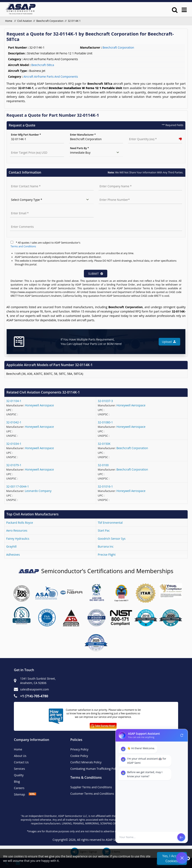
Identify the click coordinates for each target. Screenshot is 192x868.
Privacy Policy (79, 749)
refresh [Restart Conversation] (182, 735)
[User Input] (147, 837)
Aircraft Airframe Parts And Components (51, 77)
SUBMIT (96, 274)
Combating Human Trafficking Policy (95, 769)
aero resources (17, 530)
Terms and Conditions (23, 246)
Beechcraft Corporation (50, 21)
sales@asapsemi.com (34, 689)
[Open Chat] (182, 858)
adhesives (13, 555)
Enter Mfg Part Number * (26, 135)
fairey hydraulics (18, 539)
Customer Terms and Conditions (92, 794)
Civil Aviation (25, 21)
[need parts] (96, 153)
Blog (17, 782)
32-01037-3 (105, 401)
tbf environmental (110, 523)
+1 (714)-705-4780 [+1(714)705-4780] (34, 696)
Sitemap (21, 794)
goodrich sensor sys (112, 539)
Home (18, 749)
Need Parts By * (79, 148)
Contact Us (21, 762)
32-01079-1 (14, 465)
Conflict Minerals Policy (86, 762)
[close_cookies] (188, 858)
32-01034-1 (14, 444)
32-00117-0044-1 (18, 486)
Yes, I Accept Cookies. (172, 858)
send (181, 837)
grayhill (11, 546)
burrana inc (106, 546)
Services (19, 769)
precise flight (107, 555)
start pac (104, 530)
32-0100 (103, 465)
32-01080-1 (105, 422)
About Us (20, 756)
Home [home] (9, 21)
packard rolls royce (20, 523)
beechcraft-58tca (43, 65)
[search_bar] (175, 10)
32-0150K (104, 444)
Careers (19, 788)
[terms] (12, 242)
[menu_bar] (184, 10)
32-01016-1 (105, 486)
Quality (19, 775)
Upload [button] (169, 342)
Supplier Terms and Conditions (91, 787)
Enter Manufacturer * (83, 135)
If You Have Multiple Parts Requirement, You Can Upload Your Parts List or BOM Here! (91, 342)
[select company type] (52, 200)
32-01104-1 (14, 401)
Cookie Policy (79, 756)
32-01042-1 (14, 422)
